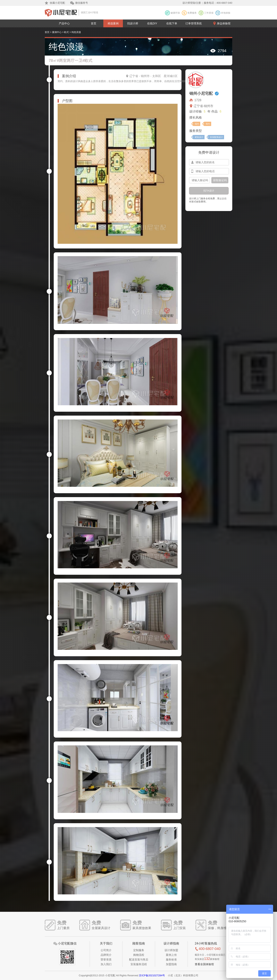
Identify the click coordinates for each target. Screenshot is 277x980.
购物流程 (139, 955)
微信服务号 (82, 3)
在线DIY (152, 23)
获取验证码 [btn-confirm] (220, 180)
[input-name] (209, 162)
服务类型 (196, 131)
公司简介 (106, 950)
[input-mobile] (209, 171)
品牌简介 (106, 955)
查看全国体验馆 (204, 964)
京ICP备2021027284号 (152, 975)
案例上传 (171, 955)
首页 (94, 23)
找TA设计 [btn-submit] (209, 191)
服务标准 (171, 960)
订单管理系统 (194, 23)
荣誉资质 (106, 960)
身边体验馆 (224, 23)
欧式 (66, 32)
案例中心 (57, 32)
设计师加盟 (171, 950)
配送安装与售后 (139, 960)
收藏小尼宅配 (57, 3)
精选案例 (113, 23)
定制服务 (139, 950)
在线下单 (172, 23)
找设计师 (133, 23)
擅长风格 (196, 118)
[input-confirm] (199, 180)
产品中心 (64, 23)
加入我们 (106, 964)
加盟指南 (171, 964)
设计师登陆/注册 (192, 3)
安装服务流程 (139, 964)
